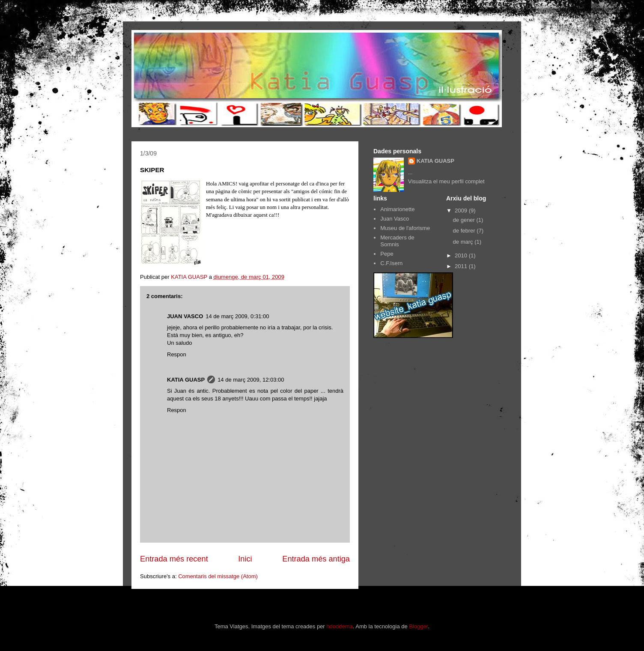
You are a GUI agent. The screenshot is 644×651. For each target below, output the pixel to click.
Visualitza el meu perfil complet (446, 181)
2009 (462, 211)
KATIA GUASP (186, 380)
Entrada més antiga (316, 559)
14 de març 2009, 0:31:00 (237, 316)
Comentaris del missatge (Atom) (218, 576)
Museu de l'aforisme (405, 228)
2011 (462, 266)
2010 (462, 255)
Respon (177, 354)
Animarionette (397, 209)
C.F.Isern (391, 263)
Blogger (418, 626)
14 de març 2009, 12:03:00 (251, 380)
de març (464, 242)
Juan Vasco (395, 219)
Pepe (387, 254)
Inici (245, 559)
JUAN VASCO (185, 316)
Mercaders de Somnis (397, 241)
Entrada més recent (174, 559)
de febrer (465, 231)
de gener (465, 220)
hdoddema (339, 626)
